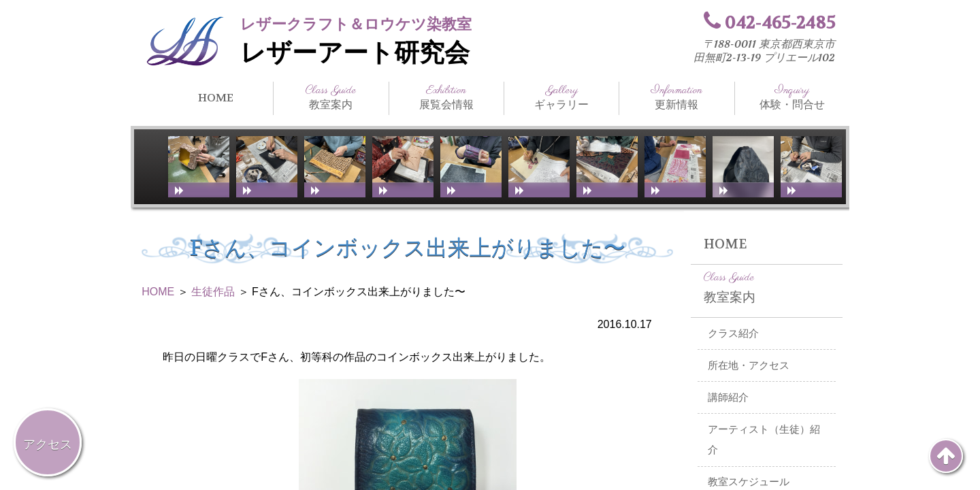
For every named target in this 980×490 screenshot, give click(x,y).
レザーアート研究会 (355, 53)
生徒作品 (213, 292)
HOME (216, 98)
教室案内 (331, 97)
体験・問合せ (792, 97)
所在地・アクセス (749, 365)
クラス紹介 (733, 333)
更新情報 (676, 97)
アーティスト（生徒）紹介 (764, 440)
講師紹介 (728, 397)
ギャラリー (561, 97)
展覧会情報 (446, 97)
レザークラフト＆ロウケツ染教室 (356, 24)
